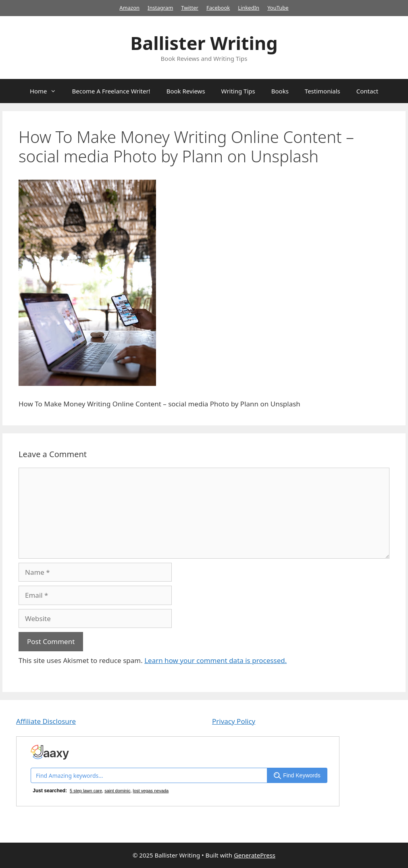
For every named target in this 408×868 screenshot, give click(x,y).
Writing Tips (238, 91)
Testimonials (323, 91)
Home (47, 91)
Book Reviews (186, 91)
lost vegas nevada (151, 791)
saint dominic (117, 791)
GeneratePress (255, 855)
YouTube (278, 8)
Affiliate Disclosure (46, 721)
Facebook (218, 8)
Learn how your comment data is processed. (215, 660)
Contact (367, 91)
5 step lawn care (86, 791)
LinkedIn (249, 8)
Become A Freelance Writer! (111, 91)
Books (280, 91)
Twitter (190, 8)
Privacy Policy (234, 721)
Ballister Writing (204, 43)
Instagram (160, 8)
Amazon (129, 8)
